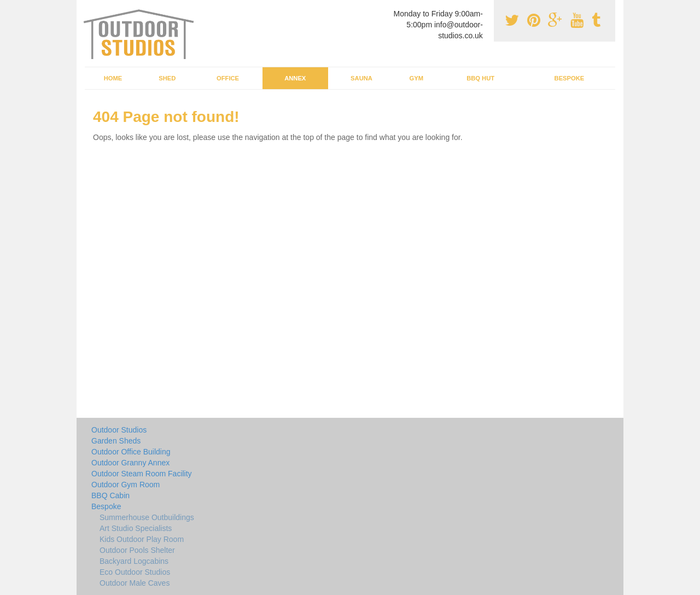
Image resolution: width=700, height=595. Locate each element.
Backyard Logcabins (134, 561)
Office (228, 78)
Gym (416, 78)
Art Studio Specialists (136, 528)
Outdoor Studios (119, 430)
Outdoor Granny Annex (130, 463)
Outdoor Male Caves (135, 583)
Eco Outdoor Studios (135, 572)
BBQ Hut (480, 78)
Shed (167, 78)
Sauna (361, 78)
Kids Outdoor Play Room (142, 539)
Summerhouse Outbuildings (147, 517)
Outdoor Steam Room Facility (142, 474)
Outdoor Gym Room (126, 485)
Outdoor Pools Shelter (137, 550)
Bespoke (570, 78)
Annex (295, 78)
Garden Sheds (116, 441)
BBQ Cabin (110, 495)
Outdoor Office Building (131, 452)
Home (113, 78)
